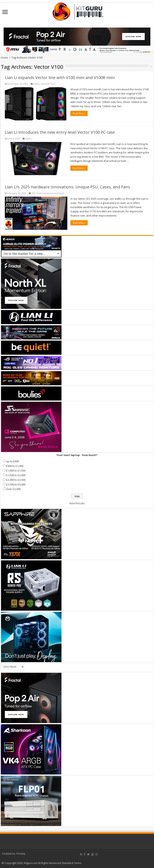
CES (33, 193)
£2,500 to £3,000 (16, 484)
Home (4, 58)
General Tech (48, 84)
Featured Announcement (50, 193)
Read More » (79, 113)
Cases (36, 84)
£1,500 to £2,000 (16, 475)
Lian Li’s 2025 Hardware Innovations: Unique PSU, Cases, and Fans (67, 187)
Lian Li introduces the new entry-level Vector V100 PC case (60, 132)
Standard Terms (72, 863)
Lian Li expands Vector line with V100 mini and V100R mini (60, 78)
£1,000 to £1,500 (16, 470)
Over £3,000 (13, 489)
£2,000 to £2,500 (16, 480)
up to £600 (12, 461)
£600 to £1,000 (15, 466)
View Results (77, 503)
